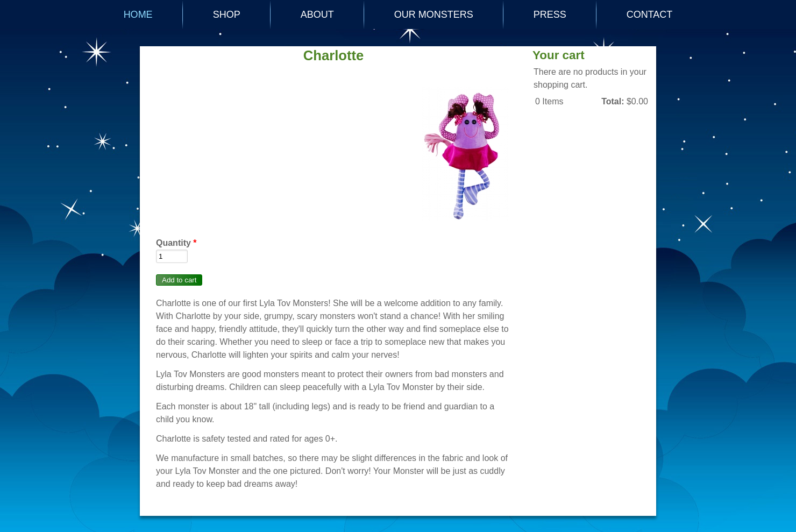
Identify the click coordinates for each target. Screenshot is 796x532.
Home (138, 15)
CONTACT (650, 15)
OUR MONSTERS (434, 15)
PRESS (550, 15)
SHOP (227, 15)
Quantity (176, 243)
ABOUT (317, 15)
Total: (613, 101)
